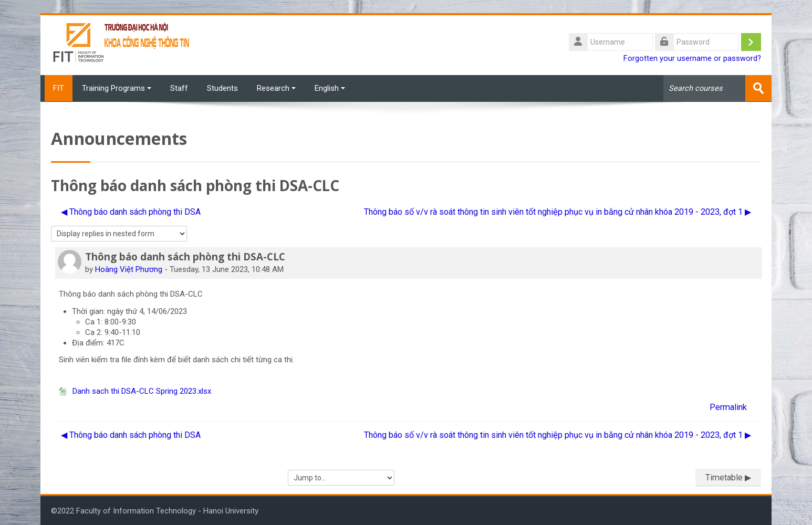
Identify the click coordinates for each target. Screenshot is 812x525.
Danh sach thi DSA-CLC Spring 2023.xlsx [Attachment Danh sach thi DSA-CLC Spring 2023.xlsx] (135, 391)
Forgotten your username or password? (692, 59)
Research (276, 88)
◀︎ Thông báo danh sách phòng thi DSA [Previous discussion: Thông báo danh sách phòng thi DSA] (131, 211)
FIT (56, 88)
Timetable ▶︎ (728, 477)
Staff (179, 88)
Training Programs (117, 88)
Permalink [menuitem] (728, 407)
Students (222, 88)
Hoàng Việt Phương (129, 269)
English (330, 88)
